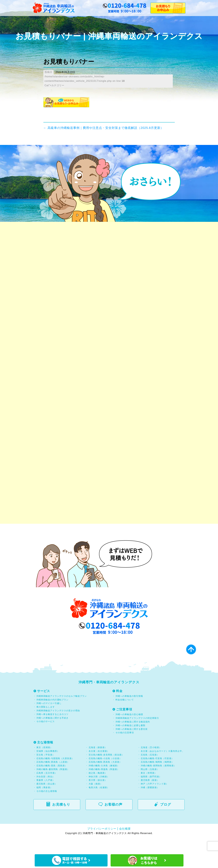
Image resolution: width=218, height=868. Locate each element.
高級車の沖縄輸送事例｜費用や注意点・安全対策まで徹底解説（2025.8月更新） (104, 128)
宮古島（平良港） (46, 770)
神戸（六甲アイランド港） (154, 799)
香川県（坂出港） (98, 795)
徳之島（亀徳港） (98, 788)
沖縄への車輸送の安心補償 (129, 729)
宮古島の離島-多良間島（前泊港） (106, 770)
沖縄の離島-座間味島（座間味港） (158, 781)
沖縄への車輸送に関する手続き (52, 733)
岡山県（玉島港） (150, 784)
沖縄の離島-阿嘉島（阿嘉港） (104, 784)
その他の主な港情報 (46, 806)
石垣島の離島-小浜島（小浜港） (105, 773)
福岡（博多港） (44, 802)
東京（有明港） (149, 788)
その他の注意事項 (124, 748)
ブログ (164, 819)
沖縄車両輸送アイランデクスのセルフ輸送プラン (62, 711)
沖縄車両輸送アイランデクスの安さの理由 (58, 726)
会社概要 (125, 844)
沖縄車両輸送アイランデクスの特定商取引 (137, 733)
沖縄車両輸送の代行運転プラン (52, 715)
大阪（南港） (95, 799)
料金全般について (124, 715)
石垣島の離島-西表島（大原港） (105, 777)
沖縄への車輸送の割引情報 (129, 711)
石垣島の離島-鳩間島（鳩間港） (157, 777)
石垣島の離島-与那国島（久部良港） (55, 773)
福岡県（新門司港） (151, 791)
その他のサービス (45, 736)
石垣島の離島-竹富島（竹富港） (157, 773)
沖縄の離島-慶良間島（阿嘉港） (53, 784)
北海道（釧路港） (98, 762)
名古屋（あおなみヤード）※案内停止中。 (162, 766)
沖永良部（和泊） (46, 791)
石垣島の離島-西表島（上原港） (53, 777)
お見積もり (60, 819)
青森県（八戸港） (46, 795)
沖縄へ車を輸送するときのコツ (52, 729)
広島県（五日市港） (47, 788)
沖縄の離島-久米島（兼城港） (104, 781)
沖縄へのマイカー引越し (49, 718)
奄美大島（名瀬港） (99, 802)
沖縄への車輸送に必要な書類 (130, 740)
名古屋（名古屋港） (99, 766)
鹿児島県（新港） (150, 795)
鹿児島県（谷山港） (47, 799)
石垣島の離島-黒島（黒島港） (52, 781)
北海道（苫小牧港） (151, 762)
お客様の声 (112, 819)
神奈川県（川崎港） (99, 791)
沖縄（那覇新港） (150, 802)
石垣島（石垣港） (150, 770)
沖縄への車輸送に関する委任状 (132, 744)
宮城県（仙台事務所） (48, 766)
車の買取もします (46, 722)
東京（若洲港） (44, 762)
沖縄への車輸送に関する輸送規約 (133, 737)
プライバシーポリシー (102, 844)
